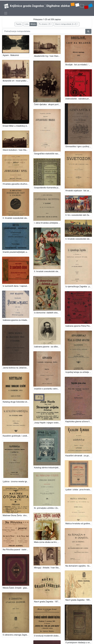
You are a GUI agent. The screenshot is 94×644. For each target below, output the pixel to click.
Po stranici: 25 (45, 24)
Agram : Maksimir (11, 55)
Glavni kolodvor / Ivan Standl (16, 138)
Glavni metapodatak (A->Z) (66, 24)
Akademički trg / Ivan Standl (47, 56)
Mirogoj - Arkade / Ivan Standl (47, 498)
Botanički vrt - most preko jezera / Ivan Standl (16, 78)
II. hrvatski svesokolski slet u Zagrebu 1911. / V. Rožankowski (79, 214)
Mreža (33, 24)
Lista (26, 24)
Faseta (19, 24)
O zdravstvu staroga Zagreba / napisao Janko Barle (16, 561)
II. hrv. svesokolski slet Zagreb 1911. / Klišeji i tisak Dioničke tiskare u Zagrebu (79, 193)
